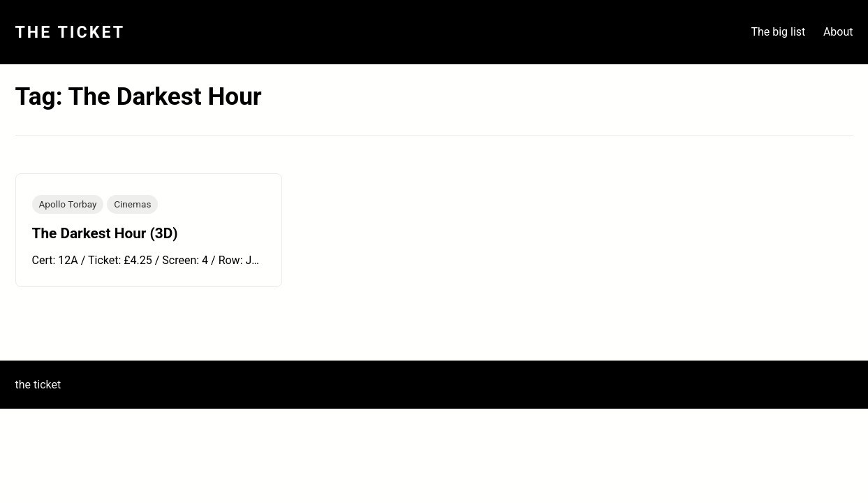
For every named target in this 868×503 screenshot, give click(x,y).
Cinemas (132, 204)
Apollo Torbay (68, 204)
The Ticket (71, 32)
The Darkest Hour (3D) (105, 233)
